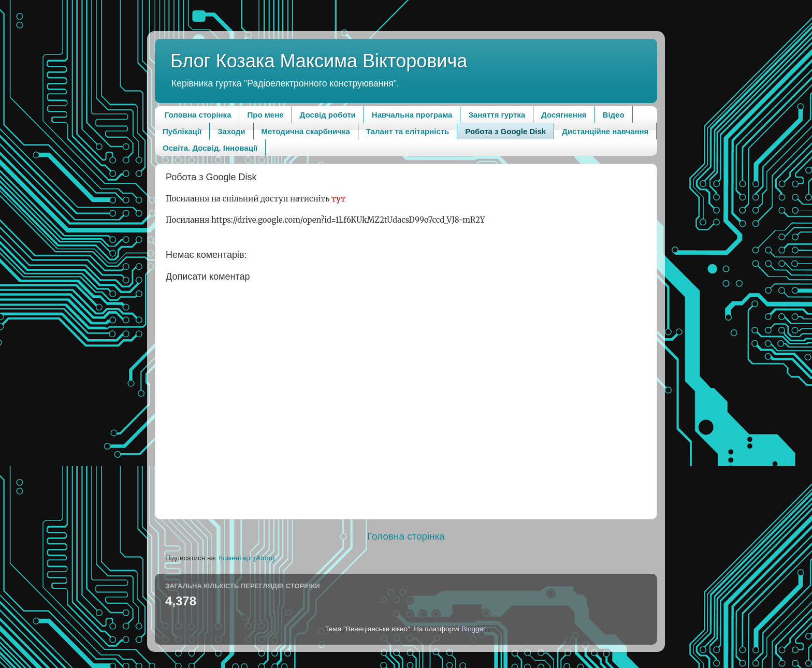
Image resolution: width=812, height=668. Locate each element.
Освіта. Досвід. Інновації (210, 148)
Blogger (473, 629)
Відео (614, 115)
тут (338, 199)
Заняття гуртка (497, 115)
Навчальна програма (412, 115)
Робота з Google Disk (505, 131)
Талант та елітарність (408, 131)
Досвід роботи (328, 115)
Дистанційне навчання (605, 131)
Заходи (231, 131)
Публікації (182, 131)
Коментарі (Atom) (247, 558)
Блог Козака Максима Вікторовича (319, 61)
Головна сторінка (198, 115)
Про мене (265, 115)
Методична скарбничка (306, 131)
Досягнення (564, 115)
